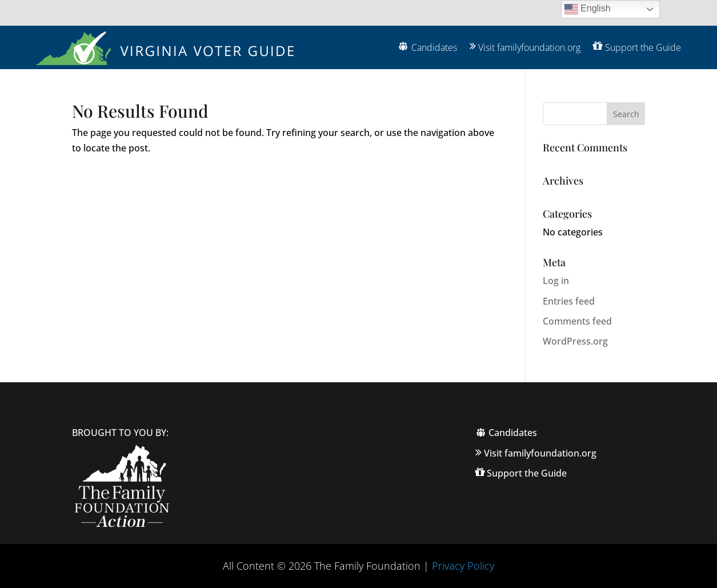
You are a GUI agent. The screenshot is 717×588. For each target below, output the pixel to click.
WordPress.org (575, 341)
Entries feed (569, 301)
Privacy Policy (463, 566)
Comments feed (577, 321)
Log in (556, 281)
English (588, 9)
